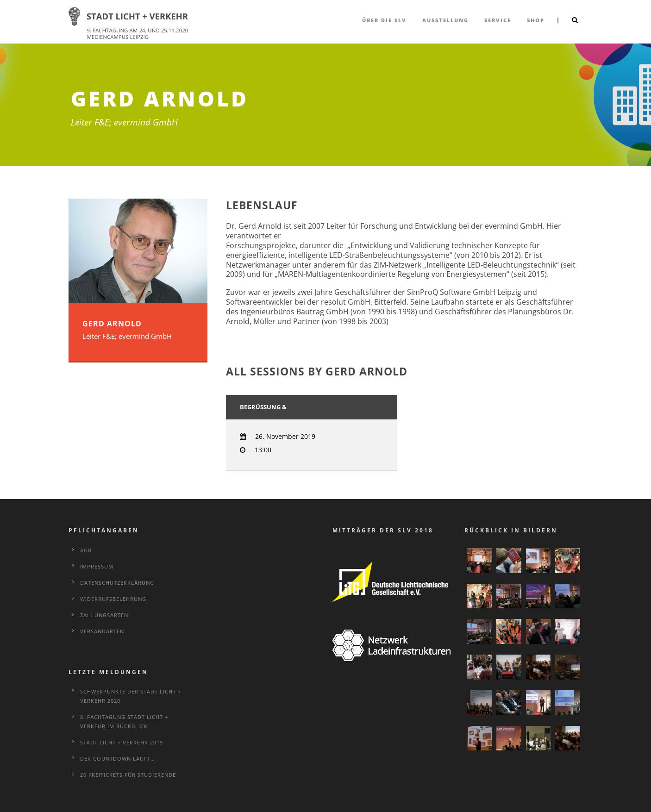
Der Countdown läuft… (118, 759)
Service (498, 20)
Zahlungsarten (104, 615)
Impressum (97, 566)
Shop (536, 20)
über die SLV (384, 20)
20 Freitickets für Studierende (128, 775)
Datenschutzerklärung (117, 583)
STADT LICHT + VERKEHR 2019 (122, 742)
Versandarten (102, 631)
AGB (86, 550)
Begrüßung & (263, 407)
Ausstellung (445, 20)
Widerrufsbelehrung (113, 599)
